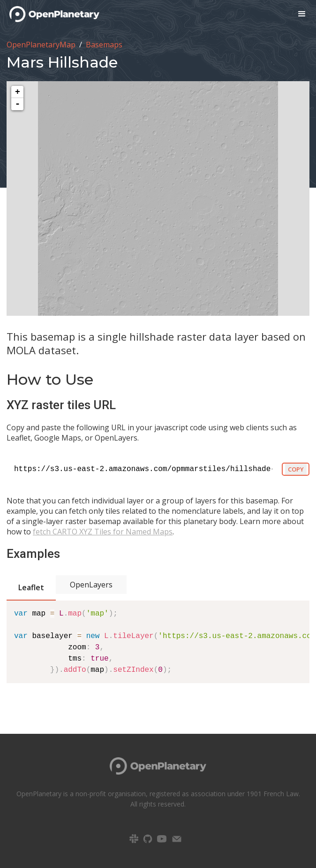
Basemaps (104, 45)
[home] (50, 14)
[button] (302, 14)
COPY (296, 469)
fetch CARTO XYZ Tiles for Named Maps (103, 532)
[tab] (31, 588)
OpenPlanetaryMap (41, 45)
